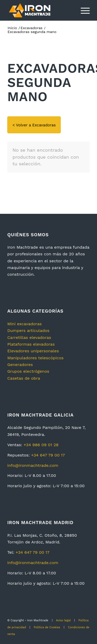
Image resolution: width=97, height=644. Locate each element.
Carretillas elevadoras (29, 337)
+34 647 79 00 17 (48, 455)
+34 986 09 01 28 (41, 445)
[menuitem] (83, 10)
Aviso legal (63, 620)
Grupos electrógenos (28, 371)
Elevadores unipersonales (33, 351)
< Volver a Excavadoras (34, 125)
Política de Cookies (47, 627)
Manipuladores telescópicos (35, 358)
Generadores (20, 365)
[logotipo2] (40, 10)
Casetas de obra (24, 378)
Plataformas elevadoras (31, 344)
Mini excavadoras (24, 324)
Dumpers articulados (28, 331)
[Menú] (83, 10)
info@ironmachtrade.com (33, 465)
